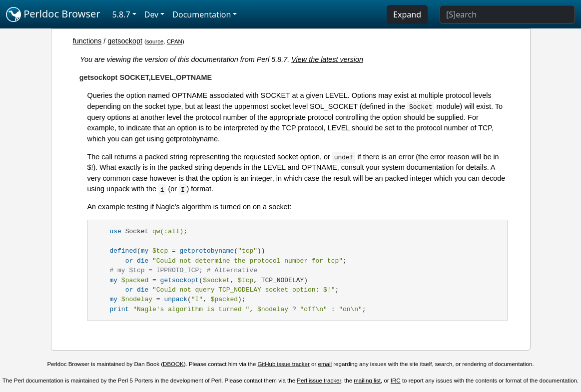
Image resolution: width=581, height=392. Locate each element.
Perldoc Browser (53, 14)
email (325, 364)
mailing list (367, 381)
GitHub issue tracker (284, 364)
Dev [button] (152, 14)
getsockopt (125, 41)
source (155, 41)
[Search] (507, 14)
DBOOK (173, 364)
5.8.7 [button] (121, 14)
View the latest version (327, 59)
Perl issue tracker (319, 381)
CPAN (175, 41)
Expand (407, 14)
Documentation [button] (202, 14)
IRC (396, 381)
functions (87, 41)
